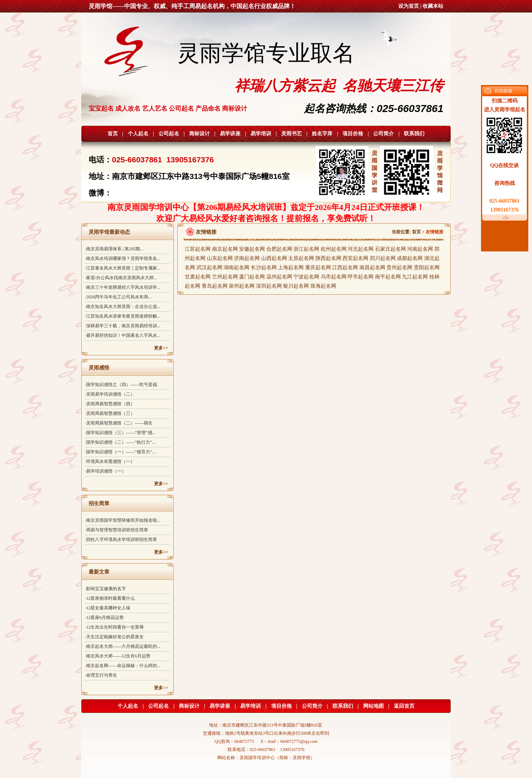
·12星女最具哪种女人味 (108, 608)
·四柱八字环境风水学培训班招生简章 (121, 539)
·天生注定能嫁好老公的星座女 (114, 637)
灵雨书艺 (291, 134)
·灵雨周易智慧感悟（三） (110, 413)
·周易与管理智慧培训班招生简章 (117, 530)
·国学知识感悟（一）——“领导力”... (120, 452)
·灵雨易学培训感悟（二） (110, 394)
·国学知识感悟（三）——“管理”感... (120, 433)
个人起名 (138, 134)
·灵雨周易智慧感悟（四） (110, 404)
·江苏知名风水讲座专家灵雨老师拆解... (123, 316)
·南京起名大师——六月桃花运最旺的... (123, 646)
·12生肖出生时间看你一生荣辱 (114, 627)
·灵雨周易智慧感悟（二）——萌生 (119, 423)
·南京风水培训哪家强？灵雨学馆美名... (123, 258)
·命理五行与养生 (101, 675)
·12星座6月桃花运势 (104, 618)
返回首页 (404, 706)
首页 (113, 134)
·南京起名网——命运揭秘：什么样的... (123, 666)
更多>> (161, 348)
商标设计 (199, 134)
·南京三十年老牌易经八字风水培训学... (123, 287)
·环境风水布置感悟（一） (110, 461)
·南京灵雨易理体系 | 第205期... (114, 249)
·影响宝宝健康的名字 (105, 589)
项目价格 (353, 134)
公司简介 (383, 134)
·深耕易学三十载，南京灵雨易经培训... (123, 326)
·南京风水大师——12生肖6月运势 (118, 656)
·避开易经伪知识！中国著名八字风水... (123, 335)
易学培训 (261, 134)
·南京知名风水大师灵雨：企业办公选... (123, 307)
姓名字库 (322, 134)
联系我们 (414, 134)
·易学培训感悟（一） (105, 471)
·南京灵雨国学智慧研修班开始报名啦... (123, 520)
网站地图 (374, 706)
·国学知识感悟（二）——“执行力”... (120, 442)
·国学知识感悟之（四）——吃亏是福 (121, 385)
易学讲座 (230, 134)
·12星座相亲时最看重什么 (110, 598)
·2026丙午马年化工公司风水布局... (118, 297)
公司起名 (169, 134)
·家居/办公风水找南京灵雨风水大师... (121, 278)
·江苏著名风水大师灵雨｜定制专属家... (123, 268)
